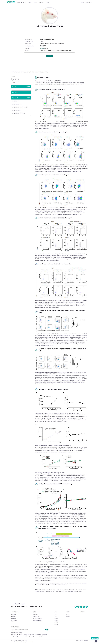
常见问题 (56, 625)
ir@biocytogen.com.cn (34, 636)
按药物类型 (14, 619)
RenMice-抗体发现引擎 (38, 621)
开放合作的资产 (36, 616)
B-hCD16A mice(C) (17, 110)
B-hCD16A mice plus (17, 104)
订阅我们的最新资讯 (15, 627)
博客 (56, 616)
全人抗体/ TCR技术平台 (38, 619)
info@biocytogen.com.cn (17, 636)
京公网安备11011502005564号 (27, 642)
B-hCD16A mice (16, 101)
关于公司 (68, 614)
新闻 (56, 614)
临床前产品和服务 (21, 2)
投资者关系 (68, 616)
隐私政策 (86, 641)
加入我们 (83, 2)
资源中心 (56, 619)
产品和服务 (14, 614)
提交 (47, 629)
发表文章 (56, 623)
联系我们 (48, 2)
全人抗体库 (35, 614)
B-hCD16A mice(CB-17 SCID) (19, 113)
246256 (42, 48)
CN (90, 2)
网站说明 (78, 641)
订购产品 (50, 56)
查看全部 (28, 87)
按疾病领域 (14, 616)
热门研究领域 (14, 621)
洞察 (36, 2)
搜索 (87, 2)
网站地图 (82, 641)
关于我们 (41, 2)
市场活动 (56, 621)
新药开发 (30, 2)
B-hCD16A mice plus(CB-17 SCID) (20, 107)
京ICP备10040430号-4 (16, 642)
